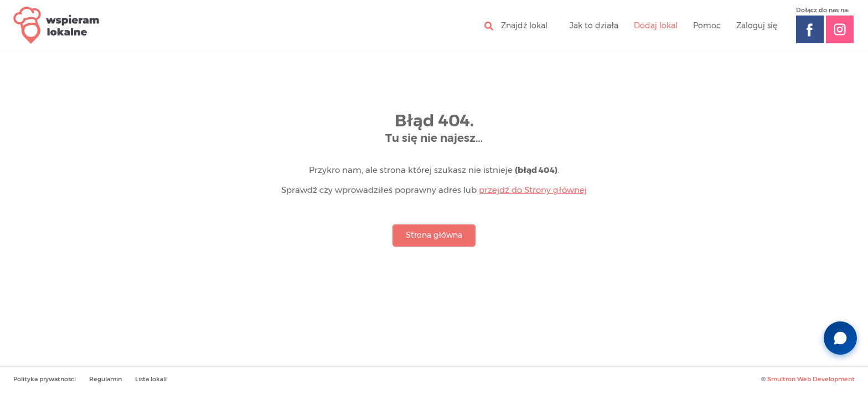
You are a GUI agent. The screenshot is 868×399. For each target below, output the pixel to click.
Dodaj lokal (656, 26)
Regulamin (105, 379)
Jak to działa (594, 26)
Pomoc (707, 26)
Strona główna (434, 236)
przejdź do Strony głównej (533, 190)
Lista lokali (151, 379)
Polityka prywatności (45, 379)
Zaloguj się (757, 26)
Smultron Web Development (811, 379)
